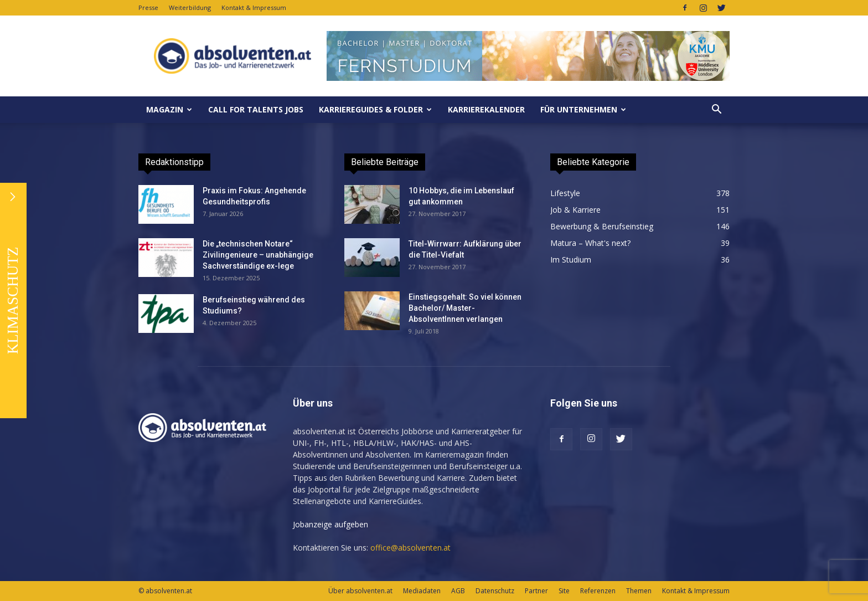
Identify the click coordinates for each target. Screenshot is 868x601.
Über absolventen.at (360, 591)
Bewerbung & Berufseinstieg (602, 226)
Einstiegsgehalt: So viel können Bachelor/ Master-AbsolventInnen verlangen (465, 308)
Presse (148, 7)
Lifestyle (565, 193)
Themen (639, 591)
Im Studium (571, 260)
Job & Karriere (575, 210)
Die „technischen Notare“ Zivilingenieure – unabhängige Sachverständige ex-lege (258, 255)
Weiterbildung (190, 7)
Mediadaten (422, 591)
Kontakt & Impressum (254, 7)
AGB (458, 591)
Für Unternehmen (583, 109)
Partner (536, 591)
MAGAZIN (169, 109)
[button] (716, 110)
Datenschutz (495, 591)
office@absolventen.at (410, 548)
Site (564, 591)
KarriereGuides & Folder (375, 109)
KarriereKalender (486, 109)
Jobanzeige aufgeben (330, 524)
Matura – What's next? (590, 243)
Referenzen (598, 591)
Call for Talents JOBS (256, 109)
